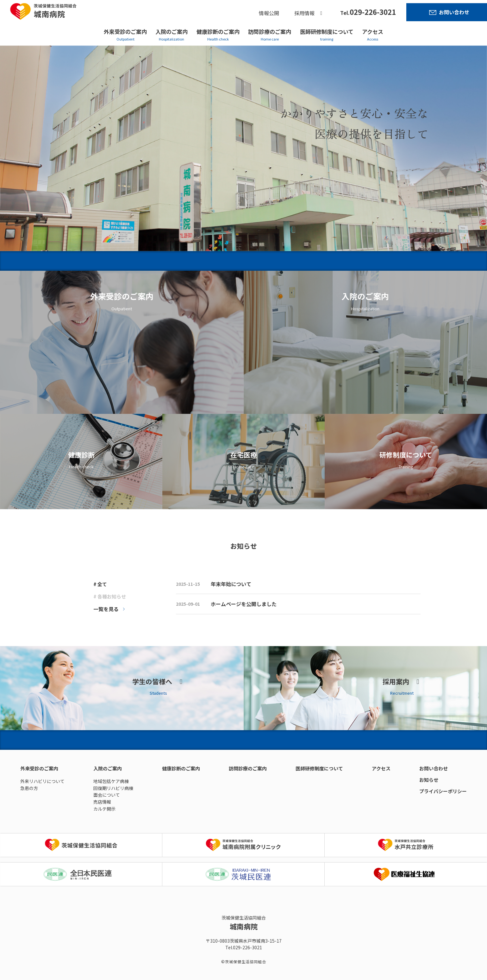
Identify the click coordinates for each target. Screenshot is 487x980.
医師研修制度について (327, 32)
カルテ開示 (104, 809)
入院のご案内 (172, 32)
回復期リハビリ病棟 (113, 788)
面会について (107, 795)
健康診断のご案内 (218, 32)
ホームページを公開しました (244, 604)
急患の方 (29, 788)
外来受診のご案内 (125, 32)
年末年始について (231, 584)
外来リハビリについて (42, 781)
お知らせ (429, 780)
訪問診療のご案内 (270, 32)
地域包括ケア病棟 (111, 781)
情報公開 (269, 13)
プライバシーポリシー (443, 791)
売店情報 (102, 802)
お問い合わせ (454, 12)
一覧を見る (106, 609)
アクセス (373, 32)
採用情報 (304, 13)
